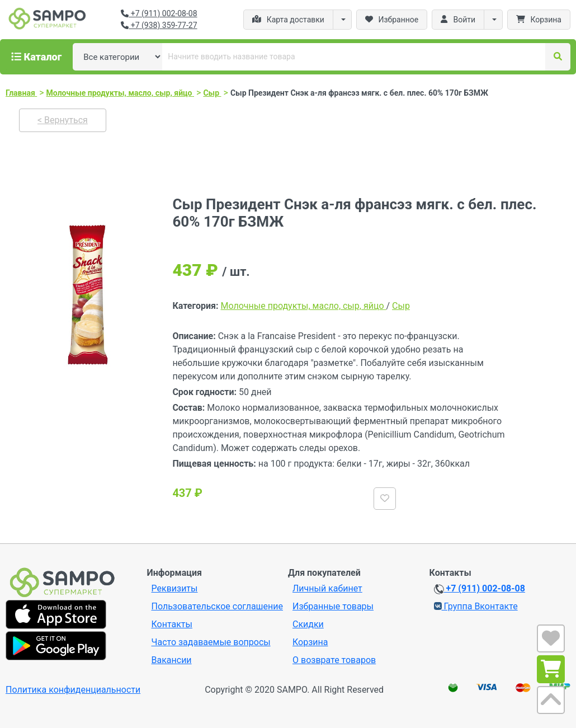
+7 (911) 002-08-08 (159, 13)
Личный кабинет (327, 588)
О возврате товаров (334, 660)
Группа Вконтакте (476, 606)
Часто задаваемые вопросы (211, 642)
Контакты (172, 624)
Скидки (308, 624)
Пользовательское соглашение (218, 606)
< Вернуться (63, 120)
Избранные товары (333, 606)
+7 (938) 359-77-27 (159, 25)
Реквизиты (175, 588)
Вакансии (172, 660)
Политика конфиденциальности (73, 690)
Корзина (310, 642)
